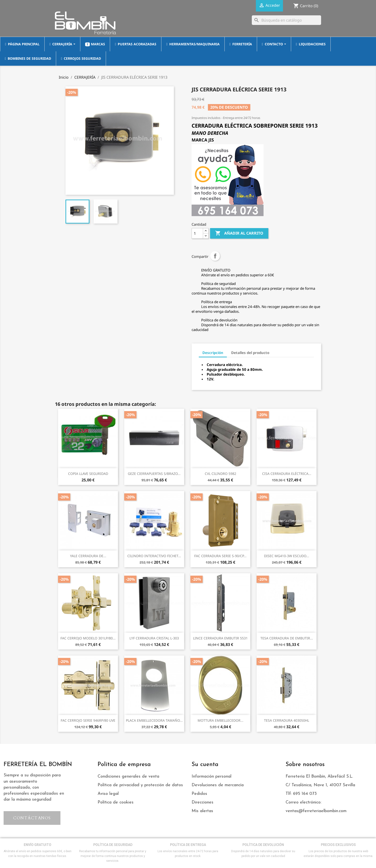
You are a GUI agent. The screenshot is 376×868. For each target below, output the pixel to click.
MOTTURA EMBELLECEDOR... (220, 720)
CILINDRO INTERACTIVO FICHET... (154, 556)
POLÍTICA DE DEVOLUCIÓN (263, 845)
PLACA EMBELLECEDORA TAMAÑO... (154, 720)
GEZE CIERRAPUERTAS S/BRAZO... (154, 474)
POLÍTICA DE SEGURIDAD (113, 845)
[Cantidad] (197, 233)
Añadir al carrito (239, 233)
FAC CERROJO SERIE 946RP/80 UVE (88, 720)
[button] (32, 818)
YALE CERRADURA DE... (88, 556)
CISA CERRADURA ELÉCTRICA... (287, 474)
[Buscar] (286, 20)
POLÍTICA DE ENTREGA (188, 845)
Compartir (215, 256)
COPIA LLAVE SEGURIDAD (88, 474)
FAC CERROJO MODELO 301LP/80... (88, 638)
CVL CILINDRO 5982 (220, 474)
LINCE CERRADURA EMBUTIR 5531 (220, 638)
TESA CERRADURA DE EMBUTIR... (287, 638)
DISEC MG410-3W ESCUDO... (287, 556)
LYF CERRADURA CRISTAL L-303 (154, 638)
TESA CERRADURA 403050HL (287, 720)
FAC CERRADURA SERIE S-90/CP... (220, 556)
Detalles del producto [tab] (250, 353)
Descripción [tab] (213, 353)
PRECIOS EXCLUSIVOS (338, 845)
